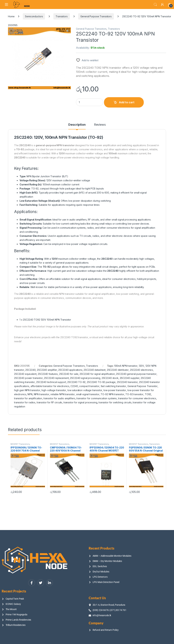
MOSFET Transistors (20, 444)
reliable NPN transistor (63, 394)
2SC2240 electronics (141, 370)
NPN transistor (42, 394)
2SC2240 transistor (127, 382)
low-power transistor (115, 390)
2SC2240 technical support (51, 382)
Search (155, 5)
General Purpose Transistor (142, 386)
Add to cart (127, 102)
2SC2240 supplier (130, 378)
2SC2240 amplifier (47, 370)
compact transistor (89, 386)
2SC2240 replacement (56, 378)
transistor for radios (25, 402)
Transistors (62, 16)
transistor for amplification (28, 398)
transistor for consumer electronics (137, 398)
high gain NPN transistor (27, 390)
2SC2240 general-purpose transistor (136, 374)
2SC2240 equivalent (25, 374)
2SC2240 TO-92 (76, 382)
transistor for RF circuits (49, 402)
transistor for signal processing (80, 402)
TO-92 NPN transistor (112, 394)
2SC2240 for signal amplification (97, 374)
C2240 (74, 386)
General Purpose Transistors (96, 16)
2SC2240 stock (110, 378)
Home (11, 16)
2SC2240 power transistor (28, 378)
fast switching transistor (114, 386)
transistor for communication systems (97, 398)
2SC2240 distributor (118, 370)
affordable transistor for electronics (50, 386)
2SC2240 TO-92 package (101, 382)
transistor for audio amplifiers (59, 398)
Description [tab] (77, 125)
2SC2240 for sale (69, 374)
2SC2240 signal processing (85, 378)
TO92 (148, 394)
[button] (68, 31)
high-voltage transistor (54, 390)
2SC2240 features (48, 374)
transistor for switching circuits (115, 402)
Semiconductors (34, 16)
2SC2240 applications (70, 370)
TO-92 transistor (134, 394)
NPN (30, 394)
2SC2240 (30, 370)
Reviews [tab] (100, 125)
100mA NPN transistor (126, 366)
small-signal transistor (88, 394)
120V (141, 366)
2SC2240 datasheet (95, 370)
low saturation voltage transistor (85, 390)
